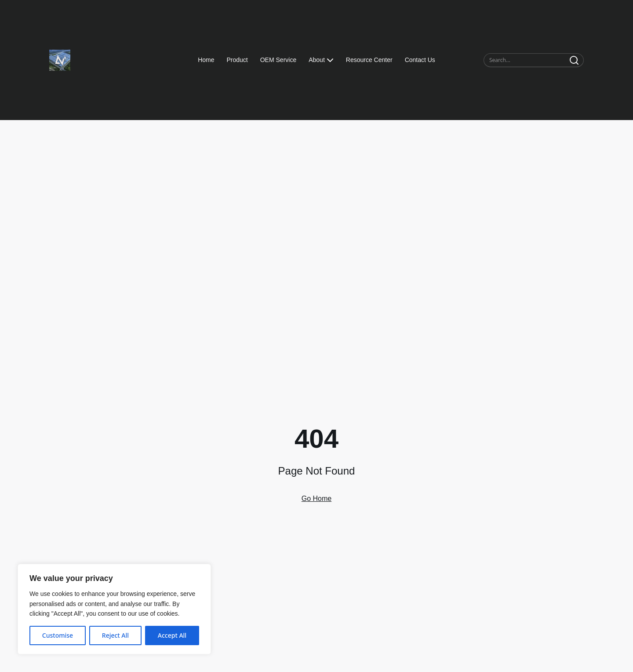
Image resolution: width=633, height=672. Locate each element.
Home (206, 60)
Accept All (172, 635)
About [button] (321, 60)
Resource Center (369, 60)
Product (237, 60)
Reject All (115, 635)
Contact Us (420, 60)
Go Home (316, 499)
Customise (58, 635)
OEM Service (278, 60)
